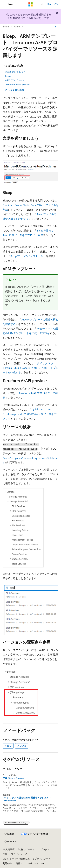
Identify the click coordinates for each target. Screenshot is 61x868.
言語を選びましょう (15, 72)
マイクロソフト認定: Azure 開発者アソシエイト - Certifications (28, 799)
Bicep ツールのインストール (27, 256)
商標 (18, 863)
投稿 (5, 854)
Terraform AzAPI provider (18, 84)
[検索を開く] (42, 4)
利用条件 (7, 863)
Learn (6, 27)
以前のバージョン (27, 849)
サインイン (53, 4)
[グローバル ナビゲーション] (3, 4)
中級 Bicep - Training (13, 778)
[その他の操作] (56, 27)
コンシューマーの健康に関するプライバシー (25, 859)
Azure (17, 27)
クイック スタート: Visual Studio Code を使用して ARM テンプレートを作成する (30, 368)
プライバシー (18, 854)
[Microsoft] (31, 4)
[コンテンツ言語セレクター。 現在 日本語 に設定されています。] (9, 834)
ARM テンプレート (15, 80)
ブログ (44, 849)
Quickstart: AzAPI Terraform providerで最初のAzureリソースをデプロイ (30, 414)
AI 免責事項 (9, 849)
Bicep (8, 76)
